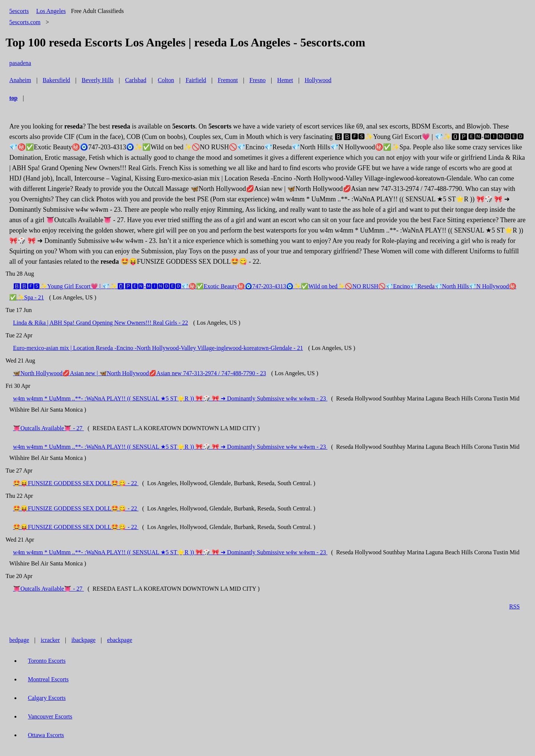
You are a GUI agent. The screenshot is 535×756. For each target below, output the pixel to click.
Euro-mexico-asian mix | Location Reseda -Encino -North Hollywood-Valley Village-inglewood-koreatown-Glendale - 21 (158, 348)
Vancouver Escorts (50, 716)
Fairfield (196, 80)
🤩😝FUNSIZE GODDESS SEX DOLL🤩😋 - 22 (76, 483)
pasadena (20, 63)
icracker (51, 640)
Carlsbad (136, 80)
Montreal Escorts (48, 679)
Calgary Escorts (47, 698)
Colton (166, 80)
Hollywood (318, 80)
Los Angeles (51, 11)
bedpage (19, 640)
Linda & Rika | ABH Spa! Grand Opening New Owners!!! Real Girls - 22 (100, 323)
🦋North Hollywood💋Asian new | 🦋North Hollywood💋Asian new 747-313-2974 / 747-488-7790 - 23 (140, 373)
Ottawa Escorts (46, 735)
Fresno (257, 80)
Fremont (228, 80)
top (13, 98)
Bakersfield (56, 80)
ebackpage (120, 640)
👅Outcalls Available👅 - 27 (48, 428)
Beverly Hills (98, 80)
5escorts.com (25, 22)
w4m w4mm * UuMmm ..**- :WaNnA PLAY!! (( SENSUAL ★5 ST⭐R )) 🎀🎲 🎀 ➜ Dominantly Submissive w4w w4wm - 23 (170, 398)
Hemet (285, 80)
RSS (515, 606)
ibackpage (83, 640)
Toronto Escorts (47, 661)
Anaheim (20, 80)
